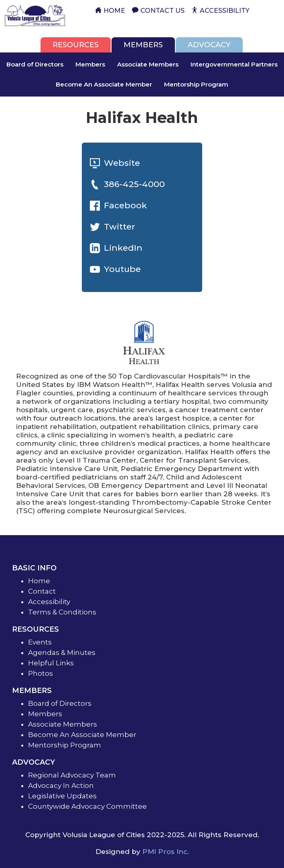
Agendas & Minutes (62, 653)
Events (40, 642)
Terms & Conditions (62, 612)
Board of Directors (35, 64)
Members (90, 64)
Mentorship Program (196, 84)
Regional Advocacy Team (72, 775)
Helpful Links (51, 663)
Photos (41, 673)
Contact (42, 591)
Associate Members (148, 64)
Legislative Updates (62, 796)
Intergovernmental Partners (234, 64)
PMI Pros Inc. (166, 852)
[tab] (76, 45)
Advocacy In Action (61, 785)
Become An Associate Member (104, 84)
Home (39, 581)
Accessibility (49, 602)
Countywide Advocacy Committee (87, 806)
